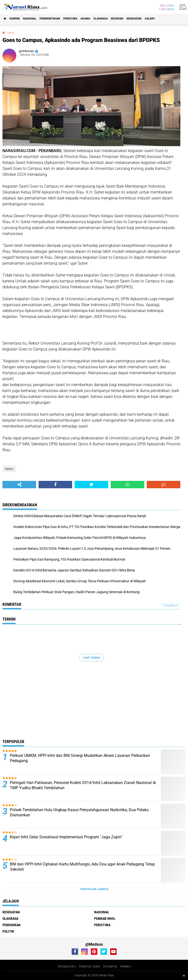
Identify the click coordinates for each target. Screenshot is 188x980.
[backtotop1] (184, 976)
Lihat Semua (91, 658)
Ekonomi (117, 19)
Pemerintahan (50, 19)
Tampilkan (171, 605)
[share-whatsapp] (127, 485)
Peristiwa (70, 19)
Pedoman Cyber (90, 966)
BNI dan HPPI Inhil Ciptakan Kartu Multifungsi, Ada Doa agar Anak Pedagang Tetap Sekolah (82, 867)
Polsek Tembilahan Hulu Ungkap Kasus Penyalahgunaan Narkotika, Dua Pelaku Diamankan (79, 812)
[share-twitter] (91, 485)
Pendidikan (11, 925)
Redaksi (125, 966)
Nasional (30, 19)
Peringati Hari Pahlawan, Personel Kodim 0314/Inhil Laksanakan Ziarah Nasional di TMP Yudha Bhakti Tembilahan (83, 785)
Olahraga (101, 19)
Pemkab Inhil (105, 919)
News (11, 33)
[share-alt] (19, 485)
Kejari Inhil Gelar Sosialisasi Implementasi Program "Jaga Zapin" (66, 837)
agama (85, 19)
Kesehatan (134, 19)
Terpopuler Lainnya (94, 889)
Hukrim (15, 19)
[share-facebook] (55, 485)
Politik (8, 931)
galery (150, 19)
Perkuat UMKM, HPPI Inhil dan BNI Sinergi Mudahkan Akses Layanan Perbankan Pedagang (80, 758)
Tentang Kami (67, 966)
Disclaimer (110, 966)
